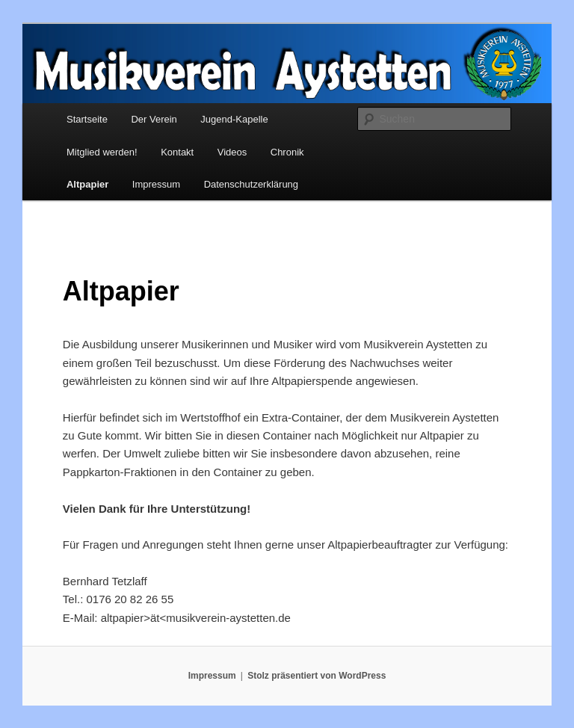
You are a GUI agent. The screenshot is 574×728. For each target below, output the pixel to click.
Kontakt (177, 152)
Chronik (287, 152)
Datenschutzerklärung (251, 184)
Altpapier (87, 184)
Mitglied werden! (102, 152)
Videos (232, 152)
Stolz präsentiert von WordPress (317, 676)
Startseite (87, 119)
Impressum (156, 184)
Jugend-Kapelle (234, 119)
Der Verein (154, 119)
